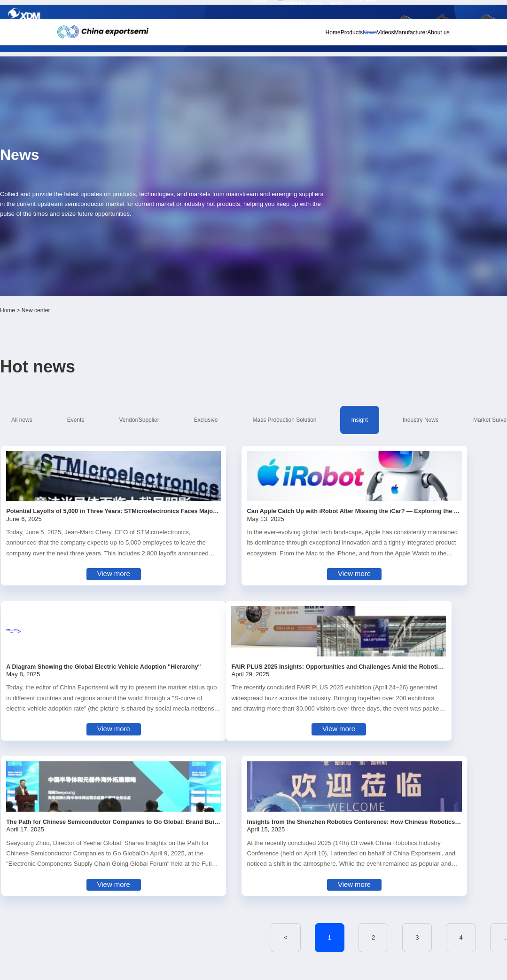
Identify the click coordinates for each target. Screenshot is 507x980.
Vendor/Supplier (167, 257)
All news (80, 257)
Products (305, 35)
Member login (377, 10)
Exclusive (219, 257)
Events (119, 257)
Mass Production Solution (282, 257)
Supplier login (405, 10)
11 (367, 651)
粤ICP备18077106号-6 (272, 968)
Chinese (432, 11)
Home (278, 35)
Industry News (388, 257)
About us (428, 35)
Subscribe (156, 11)
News (333, 35)
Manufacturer (391, 35)
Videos (357, 35)
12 (396, 651)
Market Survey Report (97, 272)
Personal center (348, 10)
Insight (342, 257)
